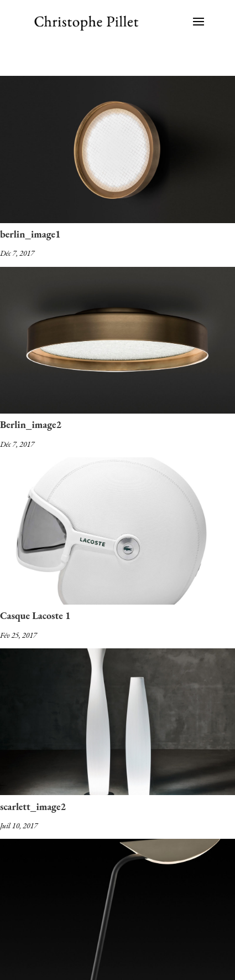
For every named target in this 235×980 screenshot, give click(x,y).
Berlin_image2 (31, 424)
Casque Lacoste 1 (35, 615)
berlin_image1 (30, 234)
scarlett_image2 (33, 806)
